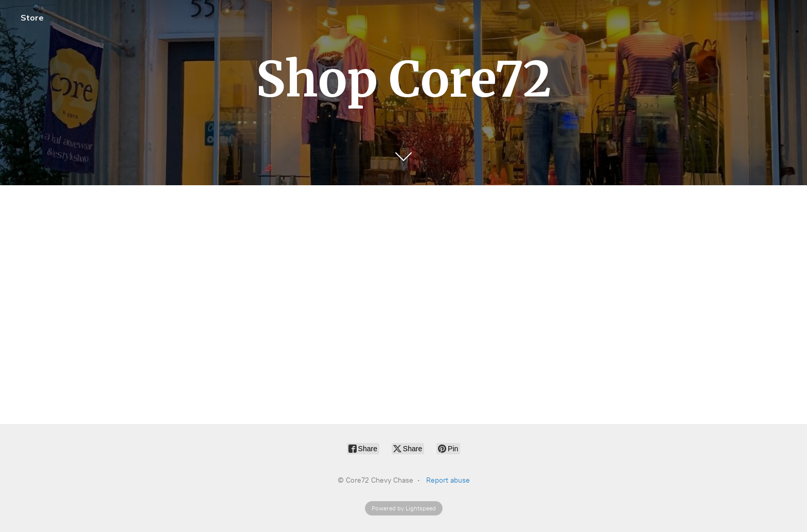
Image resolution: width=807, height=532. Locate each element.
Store (32, 17)
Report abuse (448, 480)
